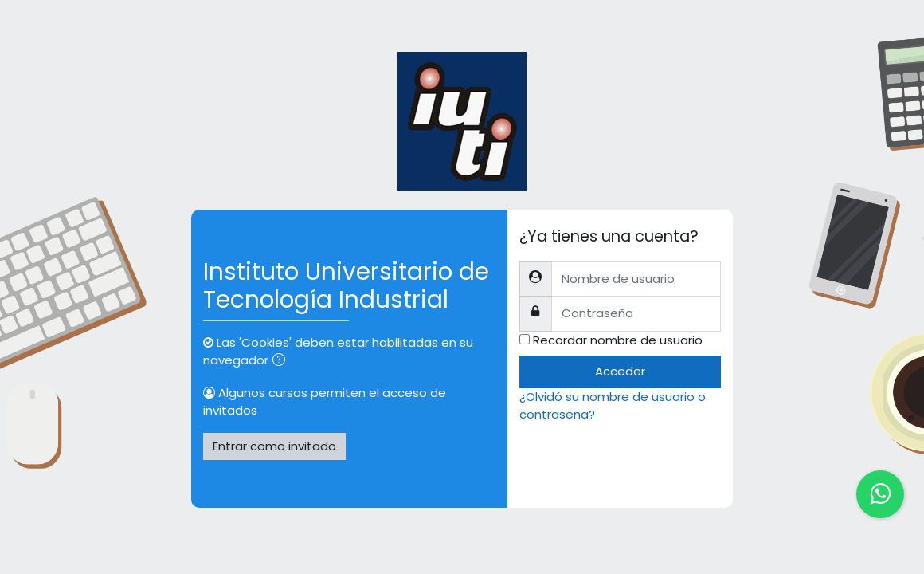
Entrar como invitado (274, 446)
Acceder (620, 371)
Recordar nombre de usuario (618, 340)
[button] (282, 361)
